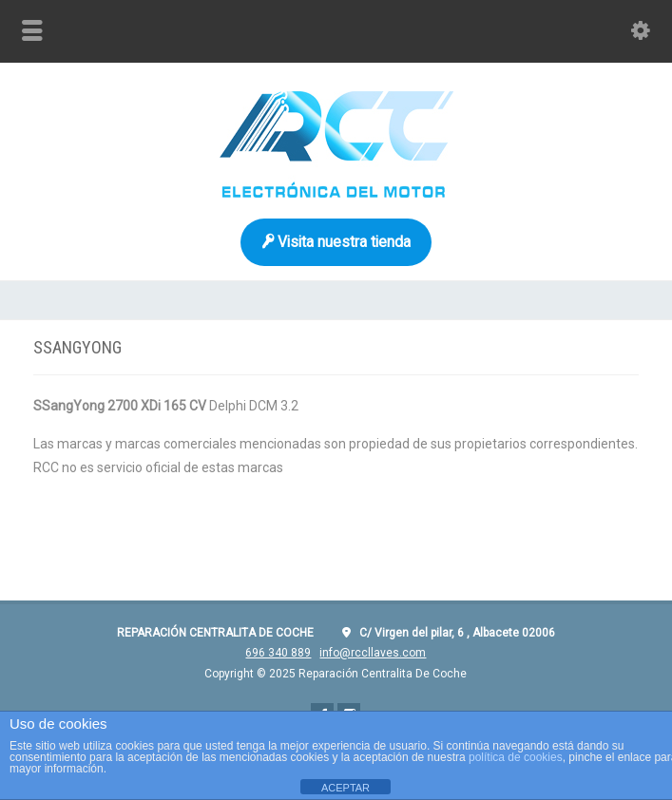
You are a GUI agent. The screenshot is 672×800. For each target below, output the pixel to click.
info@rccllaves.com (373, 653)
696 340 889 (278, 653)
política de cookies (516, 757)
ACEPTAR (346, 788)
